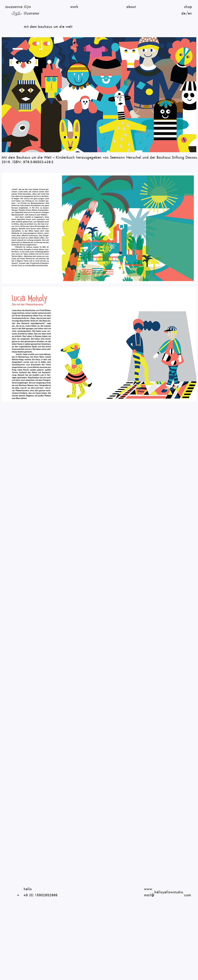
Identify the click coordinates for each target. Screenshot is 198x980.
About (131, 7)
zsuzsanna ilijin (18, 7)
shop (188, 7)
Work (74, 7)
